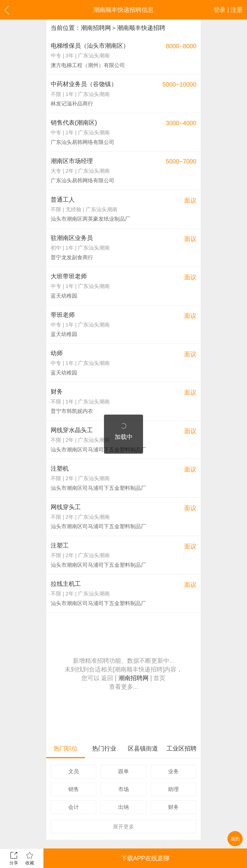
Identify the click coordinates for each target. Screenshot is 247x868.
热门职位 (66, 748)
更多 (123, 827)
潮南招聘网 (96, 28)
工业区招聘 (182, 748)
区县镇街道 (143, 748)
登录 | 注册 (228, 10)
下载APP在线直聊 (145, 858)
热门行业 (104, 748)
